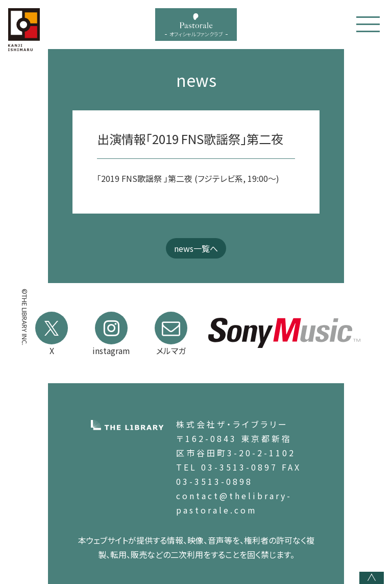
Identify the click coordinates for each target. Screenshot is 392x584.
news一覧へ (196, 248)
